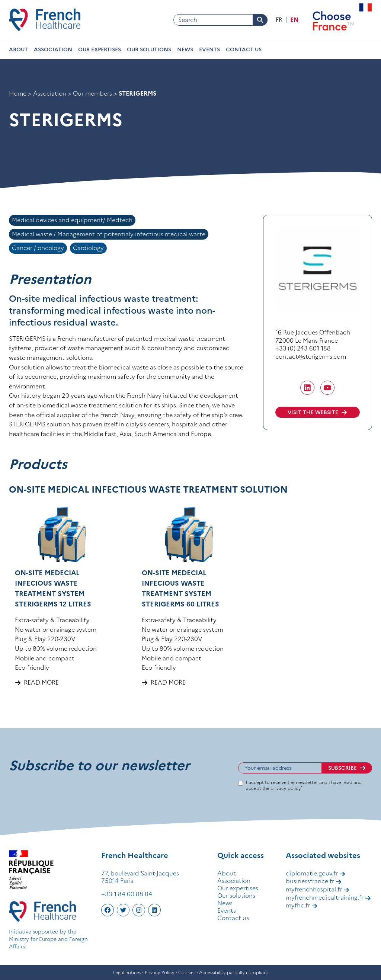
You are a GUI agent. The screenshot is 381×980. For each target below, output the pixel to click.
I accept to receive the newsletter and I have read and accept (304, 785)
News (185, 49)
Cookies (187, 972)
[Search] (220, 20)
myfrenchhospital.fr (318, 889)
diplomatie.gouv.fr (316, 873)
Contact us (244, 49)
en (294, 20)
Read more (41, 682)
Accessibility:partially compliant (234, 972)
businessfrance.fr (314, 881)
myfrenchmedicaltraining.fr (328, 897)
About (18, 49)
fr (279, 20)
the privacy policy (282, 788)
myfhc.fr (302, 905)
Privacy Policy (160, 972)
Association (53, 49)
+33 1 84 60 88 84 (127, 894)
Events (209, 49)
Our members (92, 93)
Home (18, 93)
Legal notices (127, 972)
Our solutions (149, 49)
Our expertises (100, 49)
